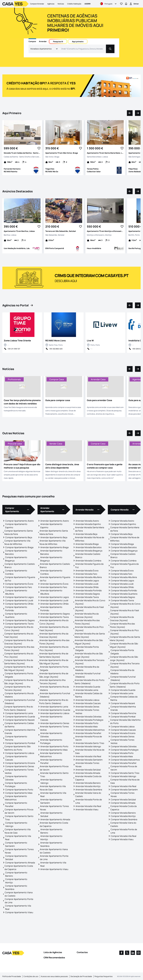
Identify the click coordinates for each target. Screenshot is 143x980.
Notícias (61, 4)
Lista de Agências (53, 952)
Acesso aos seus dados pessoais (54, 976)
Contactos (82, 952)
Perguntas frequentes (104, 976)
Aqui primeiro (78, 42)
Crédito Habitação (74, 4)
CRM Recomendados (54, 957)
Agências (51, 4)
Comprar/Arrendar (37, 4)
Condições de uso (31, 976)
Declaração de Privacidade (81, 976)
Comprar (32, 41)
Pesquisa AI (58, 42)
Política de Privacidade (12, 976)
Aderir (87, 4)
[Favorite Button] (39, 148)
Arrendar (43, 41)
